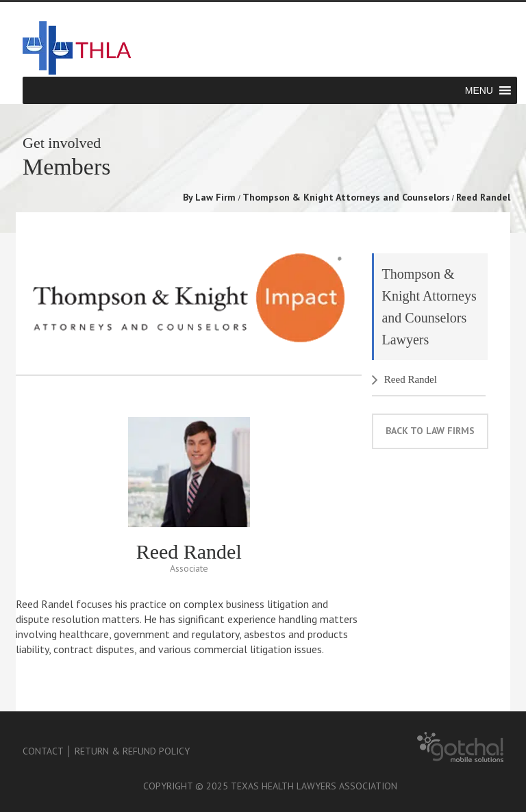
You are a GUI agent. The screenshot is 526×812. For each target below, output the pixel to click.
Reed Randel (411, 379)
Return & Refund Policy (132, 751)
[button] (479, 90)
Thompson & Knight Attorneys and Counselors (346, 197)
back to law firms (430, 431)
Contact (43, 751)
